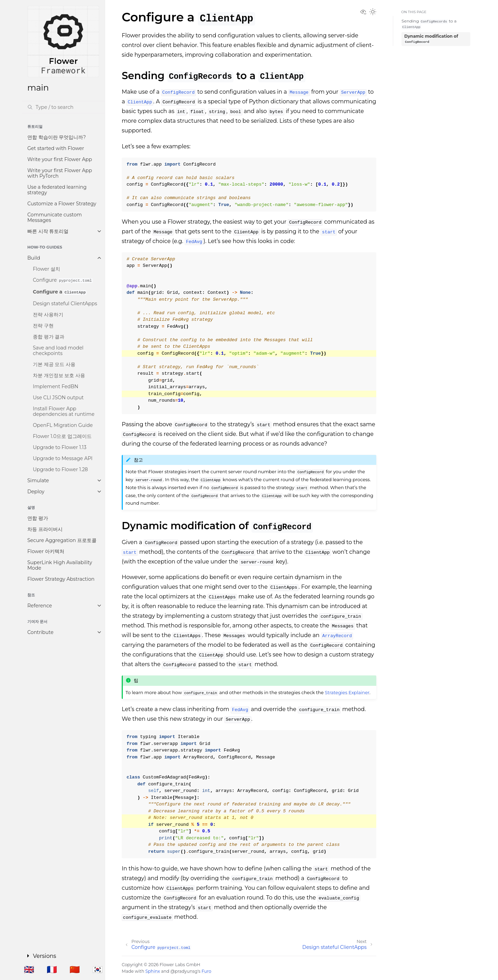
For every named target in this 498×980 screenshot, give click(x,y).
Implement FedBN (56, 386)
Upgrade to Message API (63, 458)
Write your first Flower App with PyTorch (60, 173)
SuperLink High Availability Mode (60, 565)
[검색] (63, 107)
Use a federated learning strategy (57, 190)
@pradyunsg (184, 971)
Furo (206, 971)
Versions (44, 956)
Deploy (36, 492)
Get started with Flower (56, 148)
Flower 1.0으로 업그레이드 (62, 436)
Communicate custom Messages (55, 217)
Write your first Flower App (60, 159)
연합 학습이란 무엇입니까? (57, 137)
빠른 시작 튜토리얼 (48, 231)
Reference (40, 606)
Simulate (38, 480)
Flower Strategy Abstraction (61, 579)
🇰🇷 (98, 969)
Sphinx (153, 971)
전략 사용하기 (48, 315)
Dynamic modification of (431, 39)
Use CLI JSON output (58, 398)
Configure (63, 280)
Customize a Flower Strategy (62, 204)
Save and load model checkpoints (58, 351)
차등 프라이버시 (45, 529)
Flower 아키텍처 (46, 551)
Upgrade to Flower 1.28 (60, 469)
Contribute (40, 632)
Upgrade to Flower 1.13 (60, 447)
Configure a (60, 292)
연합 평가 (38, 518)
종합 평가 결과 (49, 337)
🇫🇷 (52, 969)
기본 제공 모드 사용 (54, 364)
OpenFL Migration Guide (63, 425)
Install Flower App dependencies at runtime (64, 411)
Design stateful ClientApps (65, 304)
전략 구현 (43, 326)
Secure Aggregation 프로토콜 (62, 540)
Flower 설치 (47, 269)
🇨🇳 (75, 969)
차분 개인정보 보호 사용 (59, 375)
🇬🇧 (29, 969)
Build (34, 258)
